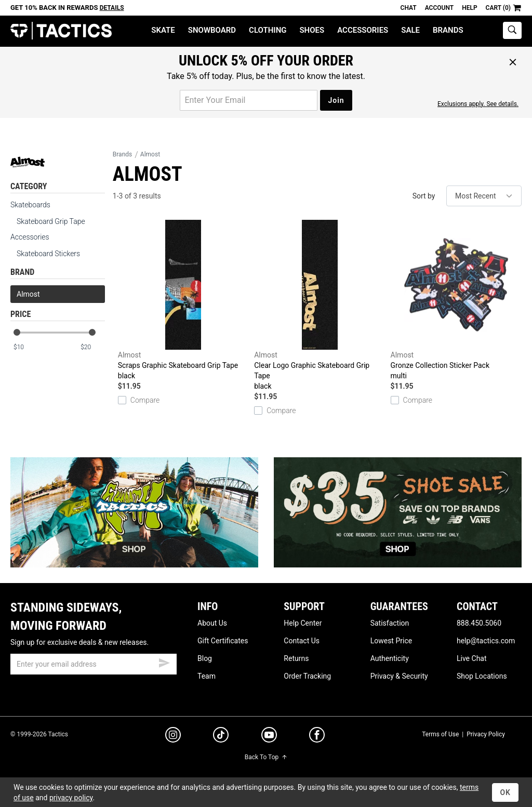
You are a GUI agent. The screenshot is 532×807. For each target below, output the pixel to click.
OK (505, 792)
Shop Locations (482, 676)
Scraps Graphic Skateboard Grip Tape (183, 300)
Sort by (424, 196)
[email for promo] (249, 100)
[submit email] (164, 662)
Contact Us (302, 641)
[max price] (92, 347)
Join (336, 100)
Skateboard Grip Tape (51, 221)
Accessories (363, 30)
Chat (409, 8)
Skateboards (30, 205)
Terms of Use (440, 734)
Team (207, 676)
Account (439, 8)
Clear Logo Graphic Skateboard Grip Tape (320, 306)
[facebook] (317, 737)
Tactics (61, 31)
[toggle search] (512, 30)
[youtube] (269, 737)
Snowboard (212, 30)
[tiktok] (221, 736)
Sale (410, 30)
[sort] (484, 196)
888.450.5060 (479, 623)
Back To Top (266, 757)
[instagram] (173, 736)
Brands (448, 30)
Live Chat (472, 658)
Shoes (312, 30)
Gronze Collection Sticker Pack (456, 300)
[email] (94, 664)
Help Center (303, 623)
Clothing (268, 30)
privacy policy (71, 798)
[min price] (25, 347)
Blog (205, 658)
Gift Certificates (223, 641)
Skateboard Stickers (48, 254)
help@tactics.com (486, 641)
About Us (212, 623)
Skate (163, 30)
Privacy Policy (486, 734)
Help (469, 8)
